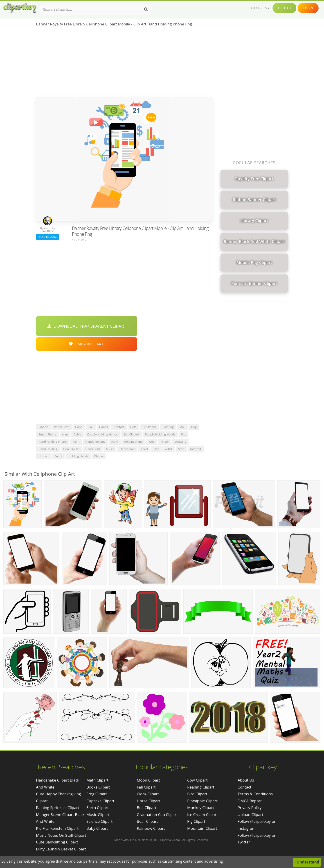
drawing (180, 442)
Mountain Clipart (202, 828)
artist (169, 449)
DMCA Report (250, 801)
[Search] (146, 9)
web (152, 442)
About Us (246, 780)
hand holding (48, 449)
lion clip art (71, 449)
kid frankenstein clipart (57, 828)
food (144, 449)
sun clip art (131, 434)
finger (165, 442)
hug (194, 427)
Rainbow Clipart (151, 828)
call (91, 427)
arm (65, 434)
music (110, 449)
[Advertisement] (124, 63)
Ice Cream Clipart (202, 815)
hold (133, 427)
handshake (127, 449)
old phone (150, 427)
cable (77, 434)
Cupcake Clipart (100, 801)
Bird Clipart (197, 794)
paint (76, 442)
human (44, 456)
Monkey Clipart (201, 808)
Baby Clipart (97, 828)
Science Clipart (99, 821)
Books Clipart (98, 787)
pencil (58, 456)
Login (308, 8)
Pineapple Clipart (202, 801)
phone (99, 456)
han (156, 449)
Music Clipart (98, 815)
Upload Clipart (250, 815)
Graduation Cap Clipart (157, 815)
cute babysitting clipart (57, 842)
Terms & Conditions (255, 794)
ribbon (43, 427)
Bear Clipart (147, 821)
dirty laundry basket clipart (61, 849)
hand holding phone (53, 442)
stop (181, 449)
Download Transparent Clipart (87, 326)
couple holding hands (102, 434)
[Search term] (96, 9)
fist (183, 434)
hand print (93, 449)
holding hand (133, 442)
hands (104, 427)
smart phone (47, 434)
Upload (284, 8)
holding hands (78, 456)
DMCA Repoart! (87, 344)
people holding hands (160, 434)
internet (196, 449)
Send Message (47, 237)
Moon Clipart (148, 780)
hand (79, 427)
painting (168, 427)
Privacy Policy (250, 808)
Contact (244, 787)
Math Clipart (97, 780)
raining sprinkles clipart (58, 808)
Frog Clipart (97, 794)
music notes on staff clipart (61, 835)
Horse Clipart (148, 801)
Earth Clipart (98, 808)
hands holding (95, 442)
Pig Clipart (196, 821)
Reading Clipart (201, 787)
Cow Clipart (197, 780)
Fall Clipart (146, 787)
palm (115, 442)
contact (119, 427)
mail (182, 427)
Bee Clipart (147, 808)
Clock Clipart (148, 794)
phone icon (62, 427)
